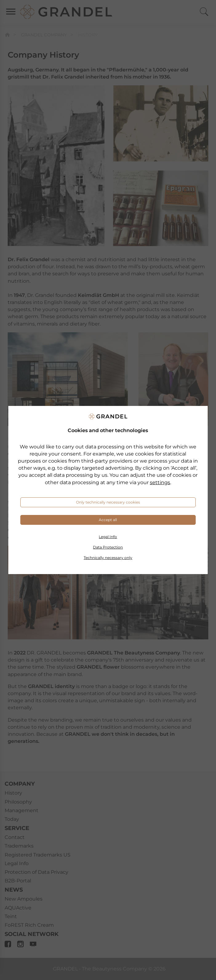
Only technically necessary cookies (108, 502)
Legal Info (108, 537)
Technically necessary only (108, 558)
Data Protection (108, 547)
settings (160, 482)
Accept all (108, 520)
